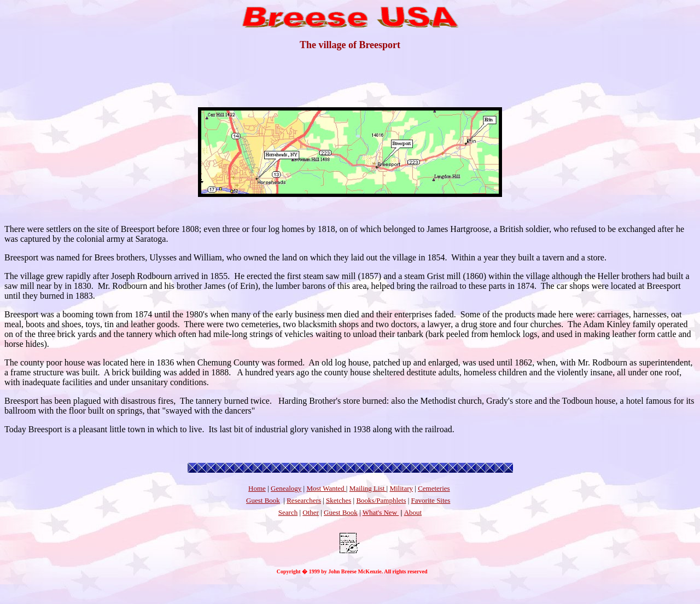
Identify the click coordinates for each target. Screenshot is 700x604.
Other (311, 512)
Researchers (304, 500)
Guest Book (263, 500)
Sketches (339, 500)
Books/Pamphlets (381, 500)
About (413, 512)
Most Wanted (326, 488)
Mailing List (368, 488)
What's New (381, 512)
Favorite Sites (431, 500)
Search (288, 512)
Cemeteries (434, 488)
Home (257, 488)
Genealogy (286, 488)
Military (401, 488)
